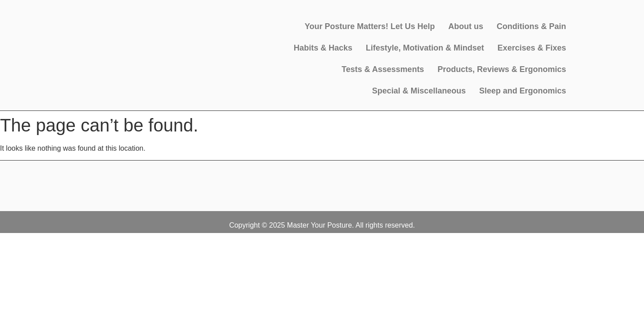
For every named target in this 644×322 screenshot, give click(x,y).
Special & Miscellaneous (419, 91)
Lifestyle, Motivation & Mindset (425, 48)
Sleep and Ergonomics (523, 91)
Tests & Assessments (383, 69)
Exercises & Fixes (532, 48)
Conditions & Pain (531, 26)
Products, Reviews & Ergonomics (502, 69)
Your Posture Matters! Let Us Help (370, 26)
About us (466, 26)
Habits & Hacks (323, 48)
